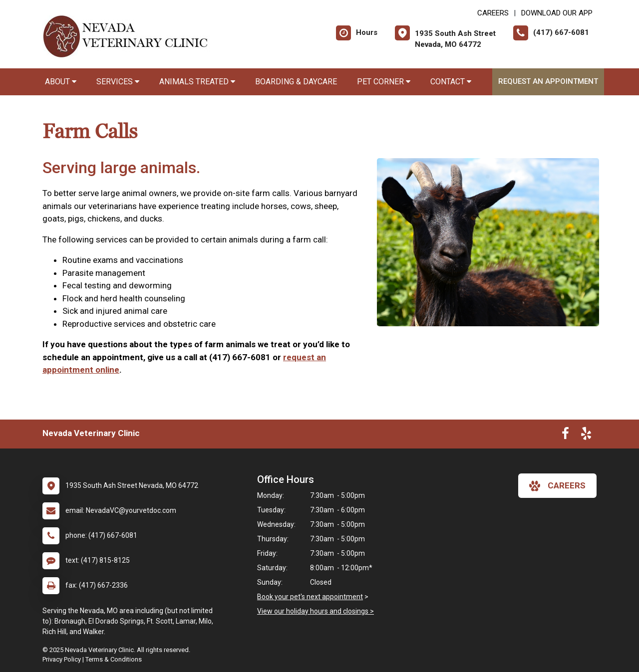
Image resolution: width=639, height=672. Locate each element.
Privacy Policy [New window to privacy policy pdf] (62, 659)
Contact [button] (451, 82)
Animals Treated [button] (197, 82)
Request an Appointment (548, 81)
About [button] (61, 82)
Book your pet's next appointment (310, 597)
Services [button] (118, 82)
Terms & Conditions (114, 659)
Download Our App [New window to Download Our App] (557, 13)
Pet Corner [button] (384, 82)
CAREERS (493, 13)
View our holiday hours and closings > (316, 611)
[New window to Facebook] (565, 436)
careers (557, 486)
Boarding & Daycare (296, 82)
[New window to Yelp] (586, 436)
